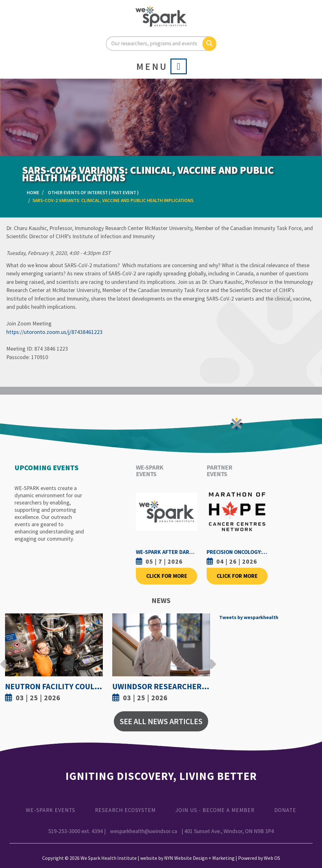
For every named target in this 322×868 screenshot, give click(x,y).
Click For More (167, 576)
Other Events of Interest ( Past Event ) (93, 192)
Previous (3, 659)
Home (33, 192)
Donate (285, 810)
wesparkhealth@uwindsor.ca (144, 831)
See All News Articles (161, 721)
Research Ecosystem (125, 810)
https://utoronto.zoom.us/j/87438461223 (54, 332)
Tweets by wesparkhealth (249, 617)
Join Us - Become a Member (215, 810)
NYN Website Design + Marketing (199, 858)
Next (211, 659)
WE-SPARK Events (50, 810)
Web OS (272, 858)
